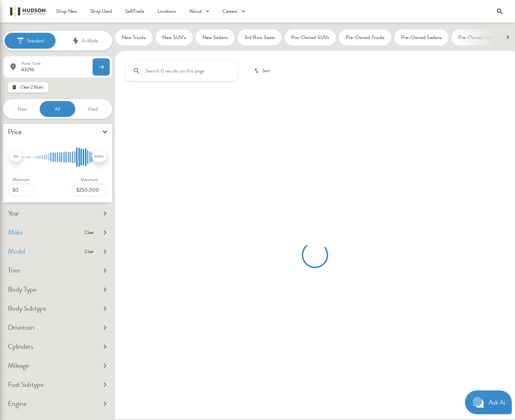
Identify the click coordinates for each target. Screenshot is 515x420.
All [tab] (57, 107)
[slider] (16, 154)
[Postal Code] (47, 65)
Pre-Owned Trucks (365, 38)
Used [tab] (93, 107)
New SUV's (174, 38)
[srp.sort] (263, 72)
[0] (21, 188)
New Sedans (215, 38)
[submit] (101, 65)
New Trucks (134, 38)
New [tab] (22, 107)
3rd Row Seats (260, 38)
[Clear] (89, 233)
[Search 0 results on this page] (181, 72)
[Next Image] (508, 38)
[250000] (89, 188)
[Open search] (500, 11)
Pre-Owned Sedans (421, 38)
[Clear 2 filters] (28, 85)
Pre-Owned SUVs (310, 38)
